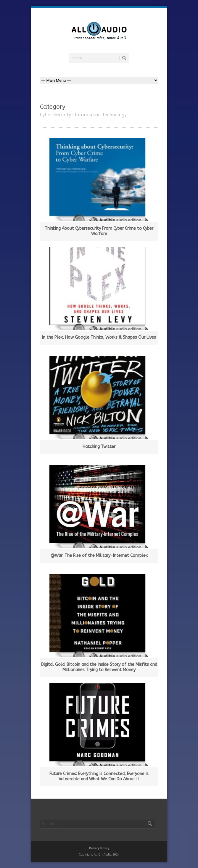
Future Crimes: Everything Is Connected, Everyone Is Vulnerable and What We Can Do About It (99, 776)
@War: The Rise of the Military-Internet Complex (99, 556)
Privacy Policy (99, 848)
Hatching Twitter (99, 447)
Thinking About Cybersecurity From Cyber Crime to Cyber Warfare (99, 231)
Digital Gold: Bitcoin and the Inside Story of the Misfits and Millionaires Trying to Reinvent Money (99, 667)
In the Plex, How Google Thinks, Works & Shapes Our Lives (99, 337)
